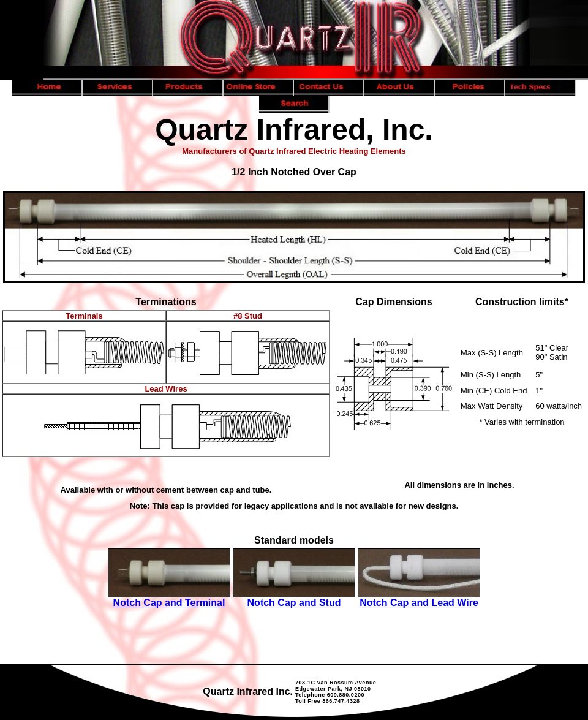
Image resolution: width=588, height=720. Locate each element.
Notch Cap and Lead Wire (419, 603)
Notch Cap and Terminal (169, 603)
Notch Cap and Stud (294, 603)
